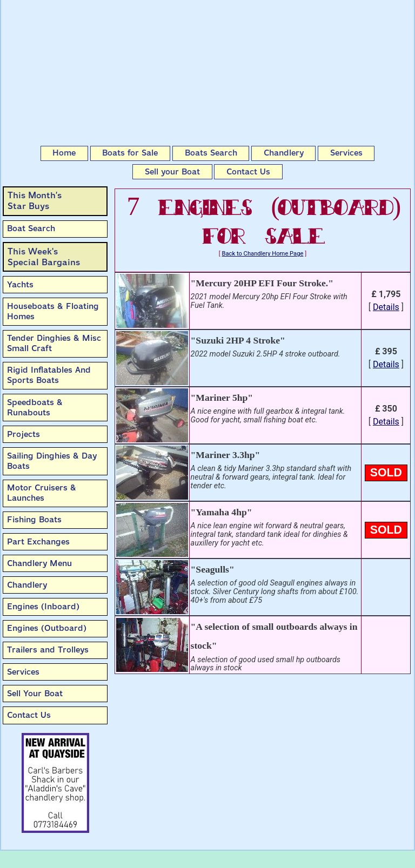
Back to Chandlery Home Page (263, 254)
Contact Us (248, 172)
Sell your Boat (172, 172)
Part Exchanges (38, 542)
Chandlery (284, 153)
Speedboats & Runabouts (35, 408)
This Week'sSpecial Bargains (44, 257)
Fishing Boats (34, 520)
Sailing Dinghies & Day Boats (52, 461)
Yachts (20, 285)
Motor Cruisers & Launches (42, 493)
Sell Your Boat (35, 694)
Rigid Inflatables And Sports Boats (49, 375)
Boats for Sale (130, 153)
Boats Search (211, 153)
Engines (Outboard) (47, 628)
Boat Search (31, 228)
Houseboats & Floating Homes (53, 311)
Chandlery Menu (39, 563)
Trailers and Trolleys (48, 650)
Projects (24, 434)
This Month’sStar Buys (35, 201)
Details (386, 307)
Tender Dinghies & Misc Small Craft (54, 343)
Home (64, 153)
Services (346, 153)
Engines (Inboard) (43, 607)
